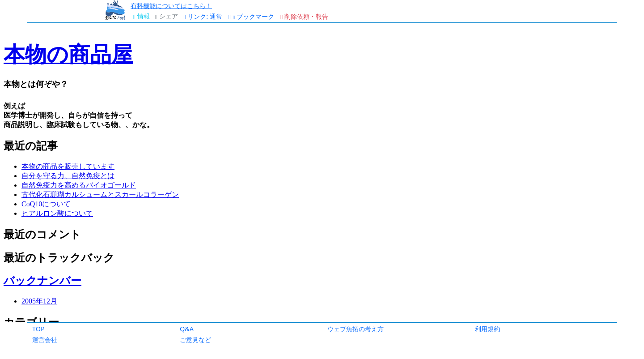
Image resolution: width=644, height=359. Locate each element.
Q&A (187, 329)
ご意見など (195, 340)
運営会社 (45, 340)
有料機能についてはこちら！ (171, 6)
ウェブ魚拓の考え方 (356, 329)
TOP (38, 329)
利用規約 (487, 329)
